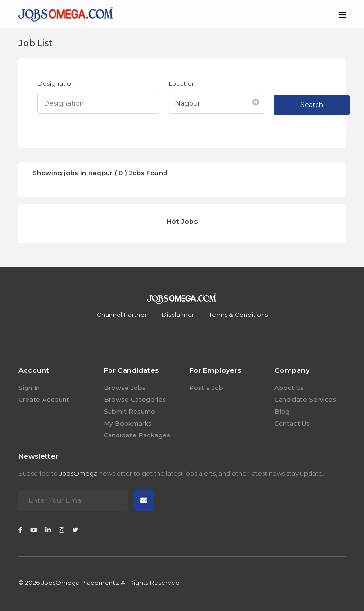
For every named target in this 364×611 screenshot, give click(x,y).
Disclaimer (178, 315)
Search (312, 105)
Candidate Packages (137, 435)
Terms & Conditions (238, 315)
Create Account (44, 399)
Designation (56, 83)
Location (182, 83)
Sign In (29, 388)
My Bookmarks (128, 423)
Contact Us (292, 423)
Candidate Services (305, 399)
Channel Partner (122, 315)
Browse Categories (135, 399)
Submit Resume (129, 411)
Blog (282, 411)
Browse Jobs (125, 388)
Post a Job (206, 388)
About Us (289, 388)
